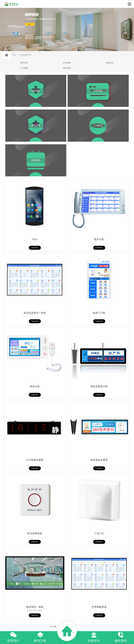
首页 (14, 55)
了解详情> (35, 248)
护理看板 (67, 63)
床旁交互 (110, 63)
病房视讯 (67, 68)
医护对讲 (24, 63)
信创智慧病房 (26, 55)
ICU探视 (24, 68)
